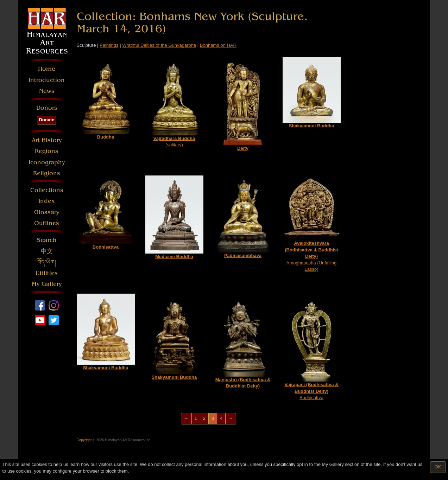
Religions (47, 173)
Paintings (109, 45)
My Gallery (47, 284)
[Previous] (186, 419)
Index (47, 201)
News (47, 91)
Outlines (47, 223)
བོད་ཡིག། (47, 262)
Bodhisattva (311, 347)
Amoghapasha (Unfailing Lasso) (312, 224)
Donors (47, 108)
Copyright (84, 440)
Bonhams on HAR (218, 45)
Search (47, 240)
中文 (47, 251)
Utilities (47, 273)
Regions (47, 151)
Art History (47, 140)
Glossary (47, 212)
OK (438, 467)
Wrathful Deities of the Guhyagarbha (159, 45)
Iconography (47, 162)
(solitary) (174, 102)
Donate (46, 120)
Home (47, 69)
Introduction (47, 80)
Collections (47, 190)
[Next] (231, 419)
